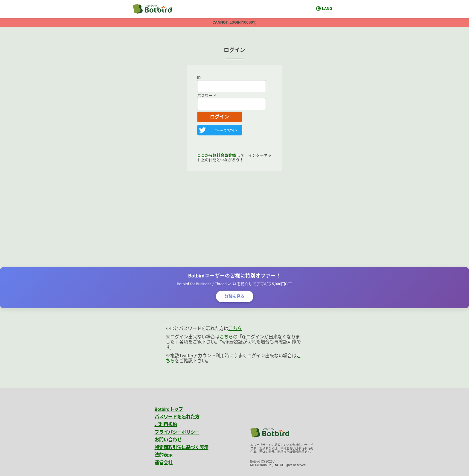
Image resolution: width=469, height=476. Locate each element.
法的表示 (164, 455)
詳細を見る (235, 296)
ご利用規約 (166, 425)
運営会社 (164, 463)
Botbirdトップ (169, 409)
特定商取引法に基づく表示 (182, 448)
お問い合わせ (168, 440)
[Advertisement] (234, 219)
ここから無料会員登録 (217, 155)
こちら (235, 329)
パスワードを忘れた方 (177, 417)
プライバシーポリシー (177, 432)
